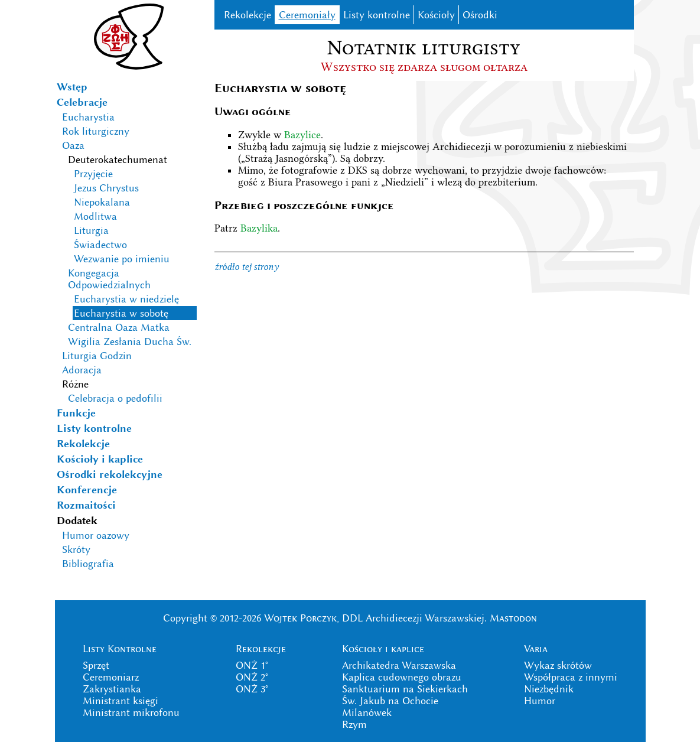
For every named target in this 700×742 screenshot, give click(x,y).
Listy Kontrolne (120, 649)
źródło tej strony (247, 267)
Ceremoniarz (111, 677)
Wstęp (72, 87)
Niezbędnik (549, 689)
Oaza (73, 145)
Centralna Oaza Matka (119, 327)
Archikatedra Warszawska (399, 665)
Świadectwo (100, 245)
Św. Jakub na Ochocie (390, 701)
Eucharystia (88, 117)
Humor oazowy (96, 535)
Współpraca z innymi (571, 677)
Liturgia (91, 230)
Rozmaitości (86, 505)
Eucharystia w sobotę (121, 313)
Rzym (354, 724)
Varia (536, 649)
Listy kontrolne (94, 428)
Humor (540, 701)
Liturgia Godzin (97, 356)
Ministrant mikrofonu (131, 712)
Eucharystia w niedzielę (126, 299)
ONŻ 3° (252, 689)
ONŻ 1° (252, 665)
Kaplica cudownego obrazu (402, 677)
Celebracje (82, 102)
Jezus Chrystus (106, 188)
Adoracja (82, 370)
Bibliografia (88, 564)
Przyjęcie (93, 174)
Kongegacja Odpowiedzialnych (109, 279)
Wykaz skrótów (558, 665)
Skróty (76, 549)
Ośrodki (480, 15)
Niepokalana (102, 202)
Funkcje (76, 413)
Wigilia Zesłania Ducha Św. (130, 341)
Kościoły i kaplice (100, 459)
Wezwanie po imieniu (122, 259)
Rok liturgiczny (96, 131)
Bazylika (259, 228)
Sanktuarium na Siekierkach (405, 689)
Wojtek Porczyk (300, 618)
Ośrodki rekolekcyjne (110, 474)
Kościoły (436, 15)
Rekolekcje (83, 444)
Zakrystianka (112, 689)
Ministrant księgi (121, 701)
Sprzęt (96, 665)
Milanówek (367, 712)
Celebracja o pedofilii (115, 398)
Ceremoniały (307, 15)
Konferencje (87, 490)
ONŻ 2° (252, 677)
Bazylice (302, 135)
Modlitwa (95, 216)
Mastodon (513, 618)
